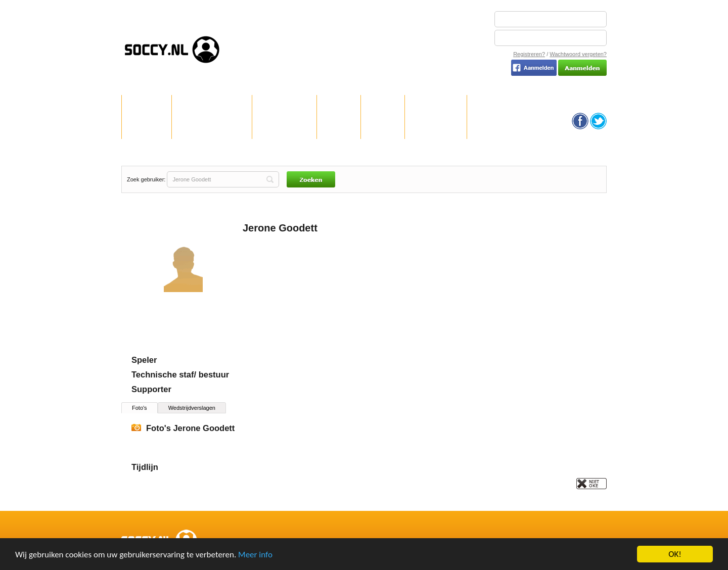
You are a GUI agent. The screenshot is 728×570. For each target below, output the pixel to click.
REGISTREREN (284, 128)
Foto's (140, 408)
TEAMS (383, 128)
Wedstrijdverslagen (192, 408)
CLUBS (339, 128)
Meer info (255, 555)
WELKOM (147, 128)
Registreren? (529, 54)
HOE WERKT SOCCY (212, 128)
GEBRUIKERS (436, 128)
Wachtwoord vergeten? (578, 54)
